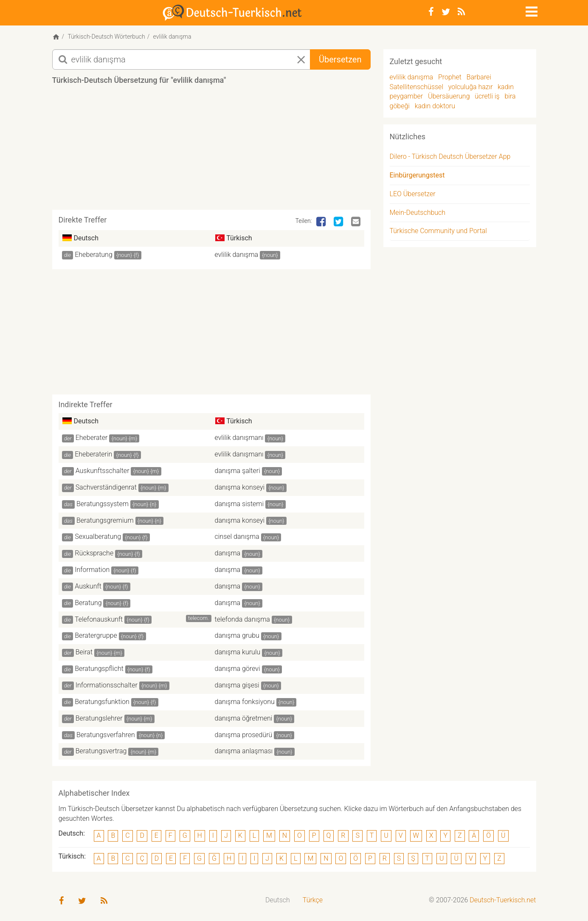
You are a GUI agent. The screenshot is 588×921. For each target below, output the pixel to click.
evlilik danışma (237, 255)
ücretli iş (487, 96)
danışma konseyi (240, 487)
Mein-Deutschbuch (418, 213)
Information (92, 570)
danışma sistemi (239, 504)
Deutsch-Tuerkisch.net (503, 900)
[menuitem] (278, 900)
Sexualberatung (98, 537)
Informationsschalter (107, 685)
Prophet (450, 77)
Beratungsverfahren (106, 735)
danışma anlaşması (244, 751)
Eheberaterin (93, 454)
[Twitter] (446, 12)
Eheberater (92, 438)
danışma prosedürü (244, 735)
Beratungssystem (103, 504)
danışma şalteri (238, 471)
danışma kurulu (238, 652)
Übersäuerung (449, 96)
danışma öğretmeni (244, 718)
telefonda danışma (242, 619)
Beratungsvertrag (101, 751)
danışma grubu (237, 635)
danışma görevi (238, 669)
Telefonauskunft (99, 619)
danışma (228, 553)
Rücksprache (94, 553)
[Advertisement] (211, 150)
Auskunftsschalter (103, 471)
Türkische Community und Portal (438, 231)
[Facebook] (431, 12)
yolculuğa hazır (471, 87)
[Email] (357, 222)
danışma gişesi (237, 685)
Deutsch (278, 900)
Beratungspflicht (99, 669)
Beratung (88, 603)
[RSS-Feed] (461, 12)
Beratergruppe (96, 635)
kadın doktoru (435, 106)
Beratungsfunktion (102, 702)
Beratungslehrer (99, 718)
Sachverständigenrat (106, 487)
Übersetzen (340, 59)
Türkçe (313, 900)
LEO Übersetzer (413, 194)
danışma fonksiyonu (245, 702)
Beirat (84, 652)
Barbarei (479, 77)
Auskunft (88, 586)
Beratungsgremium (105, 520)
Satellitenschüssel (416, 87)
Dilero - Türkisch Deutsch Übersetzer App (450, 156)
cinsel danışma (237, 537)
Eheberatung (94, 255)
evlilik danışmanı (239, 438)
